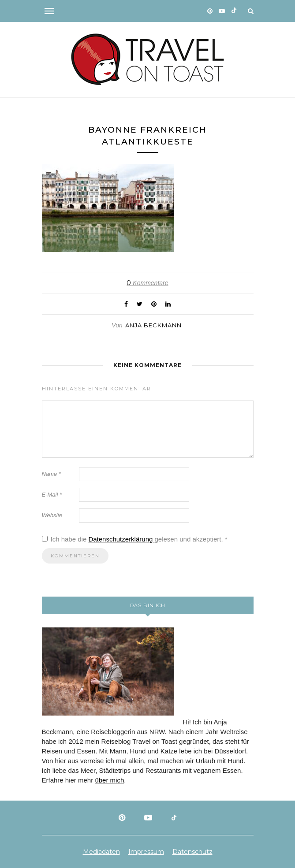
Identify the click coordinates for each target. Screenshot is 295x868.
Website (52, 515)
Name (51, 474)
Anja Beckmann (153, 325)
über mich (109, 780)
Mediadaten (101, 852)
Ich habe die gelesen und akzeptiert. (135, 539)
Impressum (146, 852)
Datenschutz (192, 852)
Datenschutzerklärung (121, 539)
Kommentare (147, 283)
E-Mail (52, 495)
